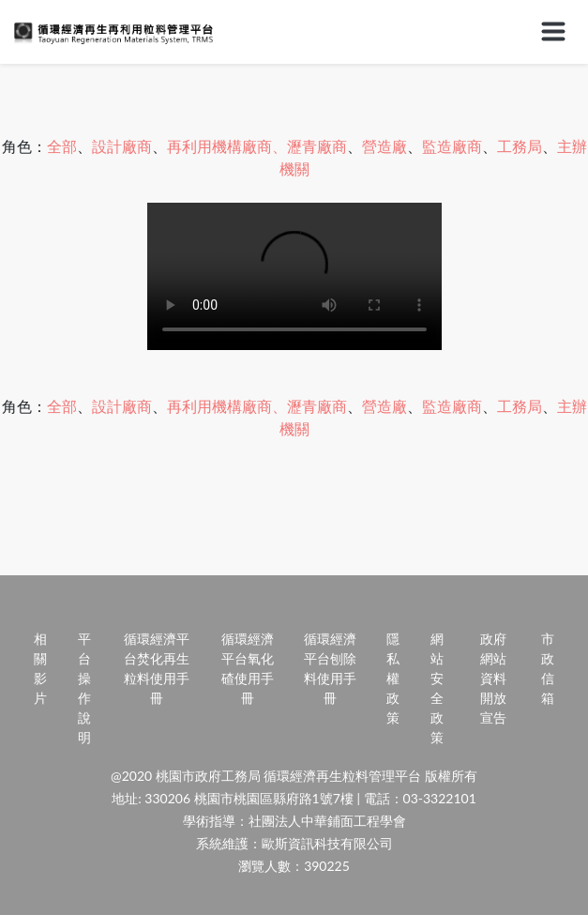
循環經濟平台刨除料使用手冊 (330, 668)
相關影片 (40, 668)
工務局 (520, 146)
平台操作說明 (84, 688)
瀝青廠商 (317, 146)
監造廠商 (452, 146)
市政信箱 (548, 668)
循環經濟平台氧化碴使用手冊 (248, 668)
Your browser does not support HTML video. (294, 276)
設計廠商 (122, 146)
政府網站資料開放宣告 (493, 678)
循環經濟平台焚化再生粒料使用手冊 (157, 668)
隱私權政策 (393, 678)
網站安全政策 (437, 688)
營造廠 (384, 146)
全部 (62, 146)
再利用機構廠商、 (227, 146)
